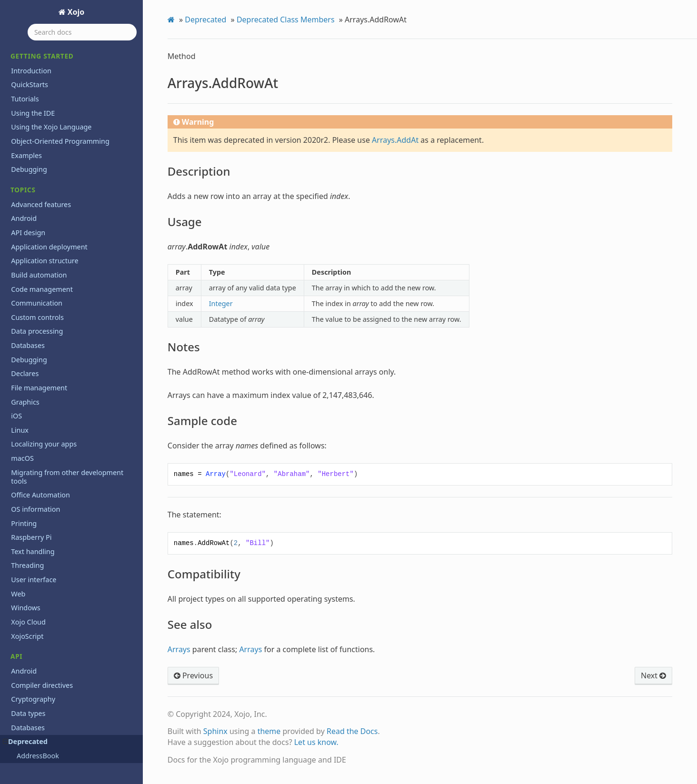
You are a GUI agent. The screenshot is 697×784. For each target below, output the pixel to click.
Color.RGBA (41, 264)
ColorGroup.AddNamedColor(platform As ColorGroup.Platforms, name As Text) (80, 286)
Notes (39, 89)
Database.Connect (51, 389)
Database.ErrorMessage (60, 430)
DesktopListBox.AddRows (61, 538)
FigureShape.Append (55, 742)
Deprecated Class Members (286, 20)
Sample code (48, 102)
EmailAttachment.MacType (63, 701)
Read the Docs (352, 731)
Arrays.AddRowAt (48, 50)
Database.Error (47, 403)
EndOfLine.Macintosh (56, 715)
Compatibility (49, 115)
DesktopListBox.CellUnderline (67, 579)
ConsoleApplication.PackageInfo (71, 321)
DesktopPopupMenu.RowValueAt (73, 606)
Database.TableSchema (58, 525)
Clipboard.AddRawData (58, 237)
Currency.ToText (48, 362)
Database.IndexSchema (59, 457)
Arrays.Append (46, 142)
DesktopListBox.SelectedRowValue (74, 593)
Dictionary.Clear (48, 646)
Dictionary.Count (49, 660)
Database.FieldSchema (58, 443)
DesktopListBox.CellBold (60, 552)
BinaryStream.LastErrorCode (66, 209)
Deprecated (205, 20)
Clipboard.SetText (50, 250)
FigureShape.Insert (52, 755)
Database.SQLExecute (56, 497)
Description (46, 63)
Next (653, 675)
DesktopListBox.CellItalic (60, 566)
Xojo (75, 12)
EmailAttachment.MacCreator (67, 687)
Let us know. (316, 742)
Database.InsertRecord (58, 470)
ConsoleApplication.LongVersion (72, 308)
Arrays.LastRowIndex (55, 169)
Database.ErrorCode (54, 417)
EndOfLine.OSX (46, 728)
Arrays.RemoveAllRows (58, 182)
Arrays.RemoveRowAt (56, 196)
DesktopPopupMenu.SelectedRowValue (82, 620)
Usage (40, 76)
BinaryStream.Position (57, 223)
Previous (193, 675)
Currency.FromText (52, 348)
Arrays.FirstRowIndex (55, 155)
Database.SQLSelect (54, 511)
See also (42, 128)
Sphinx (215, 731)
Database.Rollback (51, 484)
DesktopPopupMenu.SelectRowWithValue (84, 633)
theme (269, 731)
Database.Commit (51, 376)
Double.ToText (45, 674)
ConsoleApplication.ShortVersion (72, 335)
